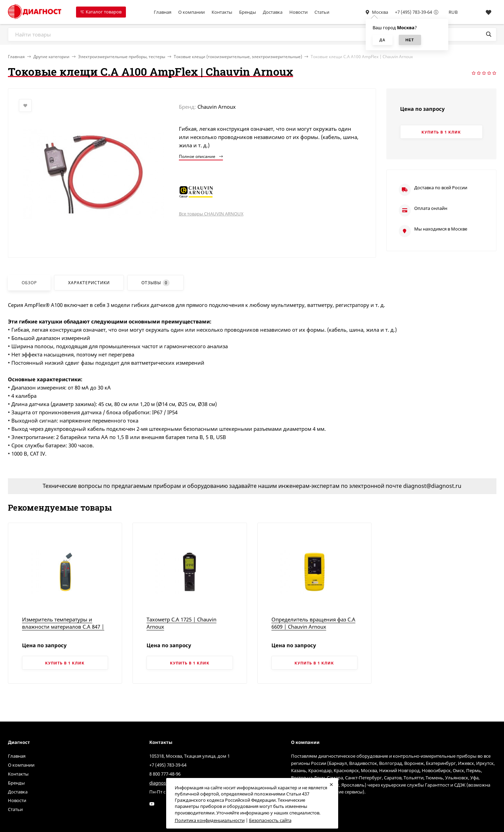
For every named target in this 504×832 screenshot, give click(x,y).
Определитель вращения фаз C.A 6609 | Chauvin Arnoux (313, 623)
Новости (298, 12)
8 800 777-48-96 (165, 774)
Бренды (248, 12)
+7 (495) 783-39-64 (414, 12)
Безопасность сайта (270, 820)
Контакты (222, 12)
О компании (191, 12)
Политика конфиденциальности (210, 820)
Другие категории (51, 57)
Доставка (273, 12)
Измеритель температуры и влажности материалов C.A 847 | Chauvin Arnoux (63, 627)
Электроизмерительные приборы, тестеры (122, 57)
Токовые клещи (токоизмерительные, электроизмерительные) (238, 57)
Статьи (322, 12)
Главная (163, 12)
